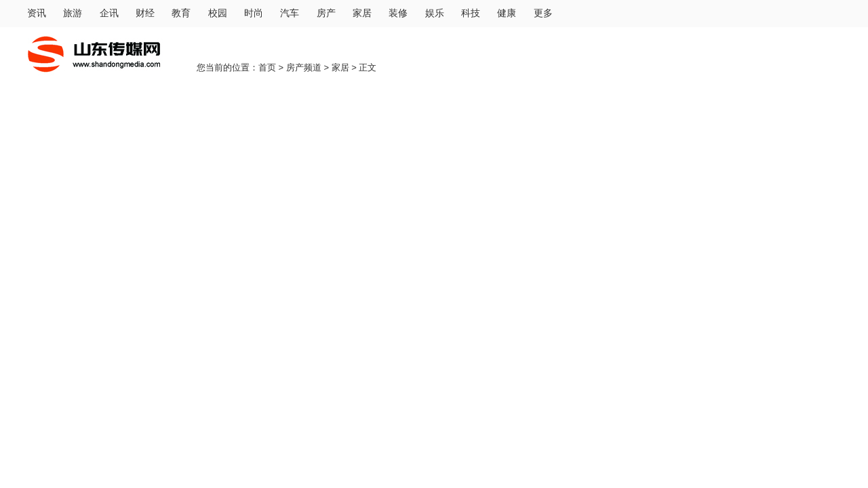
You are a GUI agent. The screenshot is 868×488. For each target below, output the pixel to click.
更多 (543, 13)
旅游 (73, 13)
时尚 (254, 13)
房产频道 (304, 67)
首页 (267, 67)
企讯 (109, 13)
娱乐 (435, 13)
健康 (507, 13)
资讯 (37, 13)
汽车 (290, 13)
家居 (362, 13)
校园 (218, 13)
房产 (326, 13)
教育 (181, 13)
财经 (145, 13)
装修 (398, 13)
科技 (471, 13)
